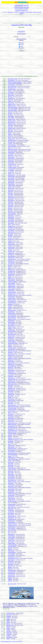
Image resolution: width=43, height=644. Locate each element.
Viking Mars (10, 202)
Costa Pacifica (11, 492)
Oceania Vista (11, 163)
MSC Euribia (11, 465)
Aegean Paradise (12, 543)
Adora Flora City (11, 566)
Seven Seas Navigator (13, 149)
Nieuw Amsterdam (12, 318)
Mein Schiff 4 (11, 385)
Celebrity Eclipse (12, 291)
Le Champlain (11, 170)
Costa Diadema (11, 551)
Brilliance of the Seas (12, 384)
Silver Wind (10, 136)
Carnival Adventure (12, 373)
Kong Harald (9, 637)
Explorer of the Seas (12, 432)
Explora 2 (10, 133)
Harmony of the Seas (12, 354)
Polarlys (8, 639)
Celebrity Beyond (12, 285)
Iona (9, 533)
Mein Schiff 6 (11, 396)
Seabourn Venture (12, 106)
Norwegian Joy (11, 255)
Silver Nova (10, 100)
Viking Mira (10, 193)
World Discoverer (12, 176)
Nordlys (8, 628)
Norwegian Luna (11, 273)
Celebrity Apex (11, 253)
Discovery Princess (12, 408)
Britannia (10, 437)
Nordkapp (9, 636)
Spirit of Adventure (12, 214)
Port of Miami (16, 12)
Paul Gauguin (11, 154)
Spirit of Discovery (12, 213)
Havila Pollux (11, 483)
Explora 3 (10, 101)
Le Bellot (10, 166)
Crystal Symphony (12, 89)
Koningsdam (11, 441)
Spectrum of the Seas (13, 423)
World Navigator (11, 181)
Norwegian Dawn (12, 390)
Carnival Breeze (11, 536)
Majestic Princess (12, 400)
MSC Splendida (11, 322)
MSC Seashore (11, 452)
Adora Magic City (12, 573)
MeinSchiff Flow (11, 321)
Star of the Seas (11, 261)
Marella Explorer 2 (12, 418)
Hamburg (10, 435)
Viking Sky (10, 208)
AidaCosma (10, 564)
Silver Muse (10, 130)
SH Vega (10, 113)
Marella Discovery (12, 458)
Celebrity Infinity (11, 313)
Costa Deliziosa (11, 297)
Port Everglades (22, 12)
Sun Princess (11, 375)
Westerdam (10, 352)
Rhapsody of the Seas (13, 494)
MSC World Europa (12, 334)
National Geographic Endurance (15, 82)
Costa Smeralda (11, 554)
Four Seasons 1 (11, 92)
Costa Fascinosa (12, 498)
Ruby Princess (11, 497)
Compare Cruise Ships (37, 12)
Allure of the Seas (12, 382)
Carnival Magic (11, 539)
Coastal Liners (10, 12)
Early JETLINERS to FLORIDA (21, 9)
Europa (9, 137)
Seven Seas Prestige (12, 86)
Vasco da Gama (11, 279)
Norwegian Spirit (11, 429)
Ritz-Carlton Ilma (12, 80)
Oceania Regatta (12, 226)
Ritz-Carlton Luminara (13, 79)
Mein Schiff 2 (11, 464)
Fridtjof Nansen (11, 521)
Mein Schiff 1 (11, 467)
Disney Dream (11, 190)
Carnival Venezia (12, 576)
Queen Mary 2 (11, 216)
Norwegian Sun (11, 337)
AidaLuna (10, 578)
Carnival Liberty (11, 495)
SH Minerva (10, 115)
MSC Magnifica (11, 426)
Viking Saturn (11, 199)
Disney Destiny (11, 157)
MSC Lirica (10, 569)
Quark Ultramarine (12, 145)
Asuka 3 (10, 148)
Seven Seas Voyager (12, 151)
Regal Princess (11, 420)
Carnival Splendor (12, 468)
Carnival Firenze (11, 575)
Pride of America (11, 528)
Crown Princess (11, 485)
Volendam (10, 307)
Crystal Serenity (11, 85)
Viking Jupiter (11, 205)
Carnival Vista (11, 542)
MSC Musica (11, 509)
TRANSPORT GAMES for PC (21, 11)
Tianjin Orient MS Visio (13, 459)
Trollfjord (8, 630)
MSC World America (12, 315)
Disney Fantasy (11, 188)
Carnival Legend (11, 336)
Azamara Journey (12, 232)
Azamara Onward (12, 256)
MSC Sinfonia (11, 561)
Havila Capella (11, 489)
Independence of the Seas (14, 440)
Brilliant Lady (11, 360)
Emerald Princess (12, 500)
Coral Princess (11, 262)
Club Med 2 (10, 265)
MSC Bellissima (11, 477)
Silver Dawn (11, 125)
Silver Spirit (10, 112)
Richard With (9, 633)
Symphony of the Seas (13, 295)
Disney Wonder (11, 220)
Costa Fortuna (11, 462)
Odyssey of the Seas (12, 453)
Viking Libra (10, 191)
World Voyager (11, 179)
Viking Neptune (11, 201)
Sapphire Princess (12, 327)
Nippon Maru (11, 160)
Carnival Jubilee (11, 537)
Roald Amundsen (12, 522)
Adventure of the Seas (13, 351)
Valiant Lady (11, 367)
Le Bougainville (11, 169)
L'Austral (10, 246)
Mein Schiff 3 (11, 391)
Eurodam (10, 328)
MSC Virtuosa (11, 473)
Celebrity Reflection (12, 342)
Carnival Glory (11, 512)
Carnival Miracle (11, 330)
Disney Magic (11, 222)
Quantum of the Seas (12, 488)
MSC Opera (9, 615)
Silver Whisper (11, 118)
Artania (9, 461)
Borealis (10, 277)
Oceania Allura (11, 161)
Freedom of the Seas (12, 524)
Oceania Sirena (11, 247)
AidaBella (10, 579)
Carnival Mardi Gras (12, 546)
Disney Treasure (11, 158)
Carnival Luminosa (12, 300)
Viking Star (10, 211)
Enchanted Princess (12, 409)
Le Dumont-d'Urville (12, 167)
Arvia (9, 531)
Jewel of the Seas (12, 363)
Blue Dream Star (10, 625)
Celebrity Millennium (12, 303)
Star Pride (10, 237)
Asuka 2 (10, 173)
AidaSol (8, 621)
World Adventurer (12, 175)
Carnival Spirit (11, 339)
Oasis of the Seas (12, 411)
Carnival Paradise (12, 527)
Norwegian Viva (11, 270)
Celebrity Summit (12, 298)
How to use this (21, 32)
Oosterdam (10, 387)
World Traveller (11, 178)
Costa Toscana (11, 557)
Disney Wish (11, 155)
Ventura (10, 456)
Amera (9, 225)
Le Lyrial (10, 238)
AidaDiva (10, 581)
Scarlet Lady (11, 376)
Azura (9, 444)
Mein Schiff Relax (12, 324)
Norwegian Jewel (12, 370)
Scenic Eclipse (11, 103)
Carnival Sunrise (11, 560)
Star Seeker (10, 228)
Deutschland (11, 333)
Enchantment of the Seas (13, 558)
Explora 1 (10, 134)
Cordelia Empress (12, 572)
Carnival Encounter (12, 348)
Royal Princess (11, 421)
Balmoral (8, 624)
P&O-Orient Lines (29, 12)
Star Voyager (11, 393)
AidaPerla (10, 548)
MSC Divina (10, 402)
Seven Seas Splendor (13, 109)
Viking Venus (11, 204)
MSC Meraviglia (11, 491)
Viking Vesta (11, 194)
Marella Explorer (11, 361)
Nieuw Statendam (12, 450)
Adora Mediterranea (12, 366)
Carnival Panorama (12, 530)
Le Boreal (10, 250)
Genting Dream (11, 217)
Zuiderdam (10, 357)
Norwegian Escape (12, 434)
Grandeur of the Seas (13, 525)
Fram (9, 503)
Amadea (10, 187)
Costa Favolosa (11, 506)
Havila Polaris (11, 474)
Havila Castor (11, 486)
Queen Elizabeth (12, 283)
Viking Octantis (11, 95)
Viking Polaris (11, 94)
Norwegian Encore (12, 310)
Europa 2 (10, 91)
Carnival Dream (11, 534)
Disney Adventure (12, 198)
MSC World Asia (11, 312)
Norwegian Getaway (12, 449)
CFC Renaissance (12, 301)
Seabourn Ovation (12, 124)
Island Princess (11, 249)
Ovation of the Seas (12, 470)
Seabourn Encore (12, 128)
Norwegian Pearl (12, 381)
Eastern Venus (11, 240)
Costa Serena (11, 513)
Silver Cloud (11, 131)
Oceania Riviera (11, 184)
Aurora (9, 413)
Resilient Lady (11, 364)
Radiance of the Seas (13, 358)
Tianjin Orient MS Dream (13, 406)
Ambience (10, 345)
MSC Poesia (11, 471)
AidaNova (10, 567)
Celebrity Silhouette (12, 292)
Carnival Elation (11, 555)
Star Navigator (11, 219)
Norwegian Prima (12, 271)
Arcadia (10, 397)
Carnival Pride (11, 372)
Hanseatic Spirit (11, 139)
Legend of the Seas (12, 259)
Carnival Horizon (11, 540)
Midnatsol (9, 627)
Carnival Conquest (12, 516)
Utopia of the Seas (12, 316)
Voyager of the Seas (12, 501)
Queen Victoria (11, 289)
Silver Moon (10, 127)
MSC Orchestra (11, 479)
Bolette (9, 268)
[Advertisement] (21, 19)
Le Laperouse (11, 172)
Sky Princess (11, 416)
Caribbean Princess (12, 519)
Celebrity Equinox (12, 286)
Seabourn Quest (11, 119)
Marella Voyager (11, 340)
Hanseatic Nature (12, 142)
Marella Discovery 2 (12, 480)
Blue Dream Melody (12, 584)
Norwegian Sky (11, 414)
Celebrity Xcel (11, 276)
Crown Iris (9, 618)
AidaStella (9, 616)
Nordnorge (9, 631)
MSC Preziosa (11, 399)
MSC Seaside (11, 518)
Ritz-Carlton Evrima (12, 88)
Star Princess (11, 369)
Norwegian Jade (11, 388)
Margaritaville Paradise (13, 343)
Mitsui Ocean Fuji (12, 122)
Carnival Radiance (12, 552)
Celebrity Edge (11, 258)
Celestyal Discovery (11, 613)
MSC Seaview (11, 515)
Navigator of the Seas (13, 427)
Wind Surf (10, 267)
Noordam (10, 346)
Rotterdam (10, 438)
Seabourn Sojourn (12, 121)
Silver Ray (10, 97)
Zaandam (10, 306)
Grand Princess (11, 355)
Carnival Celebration (12, 545)
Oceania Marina (11, 185)
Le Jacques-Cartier (12, 164)
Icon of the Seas (11, 264)
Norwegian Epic (11, 446)
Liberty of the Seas (12, 405)
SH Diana (10, 143)
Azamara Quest (11, 243)
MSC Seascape (11, 447)
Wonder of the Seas (12, 319)
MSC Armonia (11, 563)
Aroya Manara (11, 231)
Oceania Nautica (12, 244)
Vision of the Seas (12, 507)
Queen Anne (11, 304)
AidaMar (8, 619)
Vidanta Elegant (11, 152)
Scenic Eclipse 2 (11, 98)
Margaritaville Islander (13, 431)
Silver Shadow (11, 116)
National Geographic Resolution (15, 83)
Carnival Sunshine (12, 570)
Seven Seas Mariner (12, 146)
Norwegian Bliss (11, 349)
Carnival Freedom (12, 504)
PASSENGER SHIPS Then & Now (22, 7)
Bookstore (21, 14)
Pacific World (11, 417)
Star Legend (11, 234)
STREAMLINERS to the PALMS (21, 5)
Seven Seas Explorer (12, 110)
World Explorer (11, 182)
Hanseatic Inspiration (12, 140)
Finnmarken (9, 634)
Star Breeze (10, 235)
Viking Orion (11, 206)
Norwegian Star (11, 394)
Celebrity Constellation (13, 282)
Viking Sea (10, 209)
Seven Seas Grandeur (13, 107)
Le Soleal (10, 241)
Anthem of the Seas (12, 482)
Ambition (10, 309)
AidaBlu (8, 622)
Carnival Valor (11, 510)
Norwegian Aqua (11, 274)
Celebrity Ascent (11, 280)
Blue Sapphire (11, 223)
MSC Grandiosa (11, 476)
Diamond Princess (12, 331)
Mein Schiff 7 (11, 443)
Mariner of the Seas (12, 424)
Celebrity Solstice (12, 288)
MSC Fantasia (11, 325)
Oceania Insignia (12, 252)
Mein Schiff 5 (11, 403)
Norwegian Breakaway (13, 455)
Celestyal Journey (12, 294)
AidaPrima (10, 549)
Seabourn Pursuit (12, 104)
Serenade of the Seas (13, 379)
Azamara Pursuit (11, 229)
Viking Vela (10, 196)
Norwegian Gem (11, 378)
